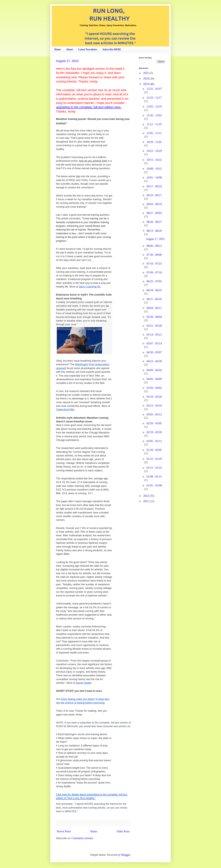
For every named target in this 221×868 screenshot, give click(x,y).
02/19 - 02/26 (154, 432)
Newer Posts (64, 831)
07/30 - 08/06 (154, 255)
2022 (146, 496)
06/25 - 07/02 (154, 281)
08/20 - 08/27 (154, 222)
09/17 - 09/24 (154, 186)
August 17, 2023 (67, 61)
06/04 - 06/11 (154, 308)
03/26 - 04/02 (154, 388)
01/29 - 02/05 (154, 450)
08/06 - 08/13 (154, 246)
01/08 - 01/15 (154, 477)
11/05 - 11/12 (154, 133)
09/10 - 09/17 (154, 195)
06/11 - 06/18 (154, 299)
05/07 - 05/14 (154, 343)
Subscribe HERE (112, 49)
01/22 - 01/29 (154, 459)
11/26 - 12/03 (154, 115)
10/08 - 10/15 (154, 169)
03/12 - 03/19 (154, 406)
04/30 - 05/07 (154, 352)
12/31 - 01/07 (154, 89)
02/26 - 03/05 (154, 423)
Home (58, 49)
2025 (146, 73)
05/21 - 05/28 (154, 326)
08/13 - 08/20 (154, 231)
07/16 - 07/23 (154, 264)
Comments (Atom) (82, 838)
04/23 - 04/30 (154, 361)
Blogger (126, 855)
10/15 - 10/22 (154, 160)
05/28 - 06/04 (154, 317)
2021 (146, 501)
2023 (146, 84)
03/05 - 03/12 (154, 414)
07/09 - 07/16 (154, 272)
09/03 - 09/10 (154, 204)
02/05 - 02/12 (154, 441)
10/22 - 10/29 (154, 151)
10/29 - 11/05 (154, 142)
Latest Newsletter (88, 49)
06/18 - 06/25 (154, 290)
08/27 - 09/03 (154, 213)
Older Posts (123, 831)
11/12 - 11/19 (154, 124)
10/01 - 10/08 (154, 177)
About (69, 49)
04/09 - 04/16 (154, 370)
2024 (146, 78)
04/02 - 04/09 (154, 379)
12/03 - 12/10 (154, 106)
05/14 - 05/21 (154, 335)
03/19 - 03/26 (154, 397)
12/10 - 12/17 (154, 98)
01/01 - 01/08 (154, 485)
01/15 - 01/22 (154, 468)
